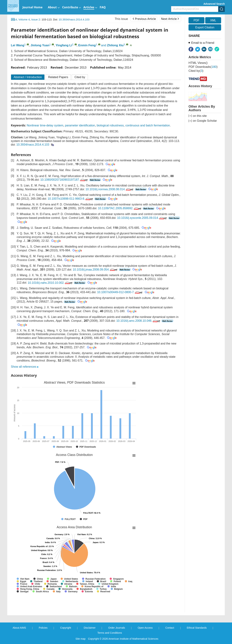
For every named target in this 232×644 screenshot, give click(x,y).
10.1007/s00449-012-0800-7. (120, 292)
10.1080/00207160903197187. (64, 180)
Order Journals (117, 628)
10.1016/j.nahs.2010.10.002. (50, 283)
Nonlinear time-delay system (45, 125)
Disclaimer (90, 628)
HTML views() (198, 63)
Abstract (28, 77)
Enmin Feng (87, 45)
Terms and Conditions (110, 633)
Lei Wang (18, 45)
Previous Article (144, 19)
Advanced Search (214, 4)
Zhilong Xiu (115, 45)
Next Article (170, 19)
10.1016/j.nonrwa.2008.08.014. (110, 189)
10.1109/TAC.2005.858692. (120, 208)
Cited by (80, 77)
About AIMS (19, 628)
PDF (196, 20)
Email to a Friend (203, 43)
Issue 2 (36, 19)
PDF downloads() (203, 67)
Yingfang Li (64, 45)
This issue (121, 19)
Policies (43, 628)
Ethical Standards (197, 628)
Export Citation (205, 27)
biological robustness (110, 125)
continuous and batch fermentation (148, 125)
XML (213, 20)
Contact (170, 628)
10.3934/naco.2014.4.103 (74, 19)
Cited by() (196, 71)
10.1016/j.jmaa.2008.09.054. (95, 270)
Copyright (66, 628)
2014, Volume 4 (20, 19)
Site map (81, 639)
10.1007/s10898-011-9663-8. (71, 199)
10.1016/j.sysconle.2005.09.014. (142, 218)
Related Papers (58, 77)
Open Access (145, 628)
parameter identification (80, 125)
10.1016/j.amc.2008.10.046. (139, 321)
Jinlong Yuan (40, 45)
